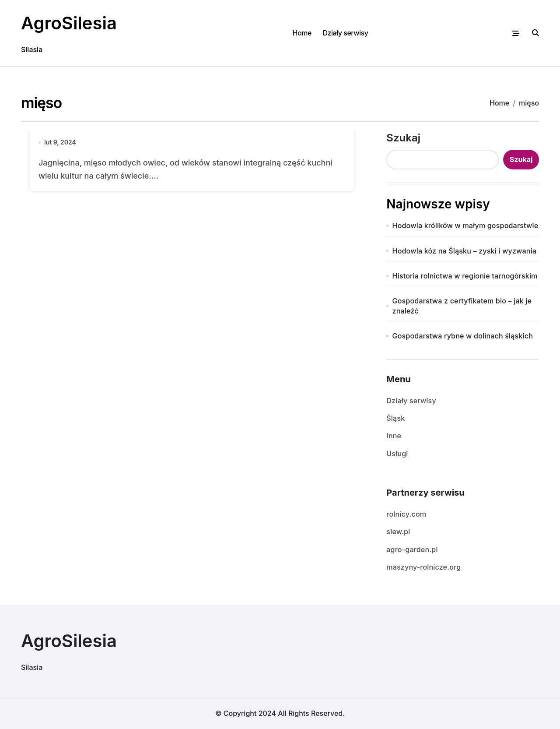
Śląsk (395, 418)
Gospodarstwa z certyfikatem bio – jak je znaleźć (462, 306)
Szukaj (403, 138)
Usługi (397, 454)
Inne (394, 436)
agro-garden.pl (412, 549)
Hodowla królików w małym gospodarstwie (465, 225)
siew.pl (398, 532)
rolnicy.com (406, 514)
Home (302, 33)
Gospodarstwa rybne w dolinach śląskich (463, 336)
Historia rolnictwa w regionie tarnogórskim (465, 276)
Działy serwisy (345, 33)
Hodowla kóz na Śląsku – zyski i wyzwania (465, 251)
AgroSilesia (69, 23)
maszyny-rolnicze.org (423, 567)
